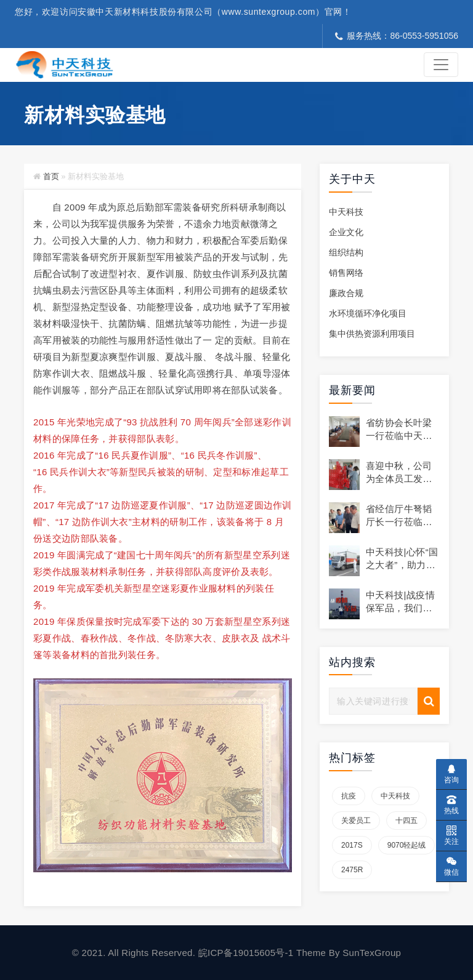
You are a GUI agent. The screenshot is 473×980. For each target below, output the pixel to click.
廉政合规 (346, 293)
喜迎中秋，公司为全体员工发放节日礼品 (399, 479)
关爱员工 (356, 821)
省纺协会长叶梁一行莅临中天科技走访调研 (399, 436)
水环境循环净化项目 (368, 313)
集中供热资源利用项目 (372, 334)
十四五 (406, 821)
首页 (51, 176)
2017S (352, 845)
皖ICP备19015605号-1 (247, 953)
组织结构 (346, 252)
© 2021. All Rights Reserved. (135, 953)
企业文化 (346, 232)
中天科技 (346, 212)
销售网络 (346, 273)
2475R (352, 870)
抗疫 (349, 796)
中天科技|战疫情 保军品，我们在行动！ (405, 608)
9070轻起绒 (407, 845)
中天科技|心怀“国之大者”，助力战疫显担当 (402, 565)
